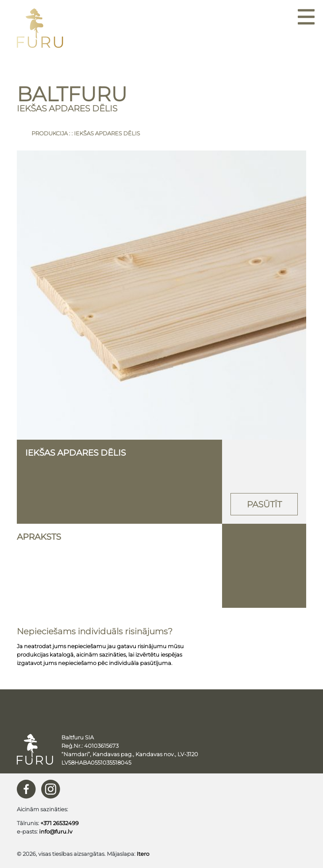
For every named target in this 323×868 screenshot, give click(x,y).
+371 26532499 (60, 823)
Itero (143, 854)
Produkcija (50, 133)
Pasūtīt (264, 504)
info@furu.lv (56, 831)
